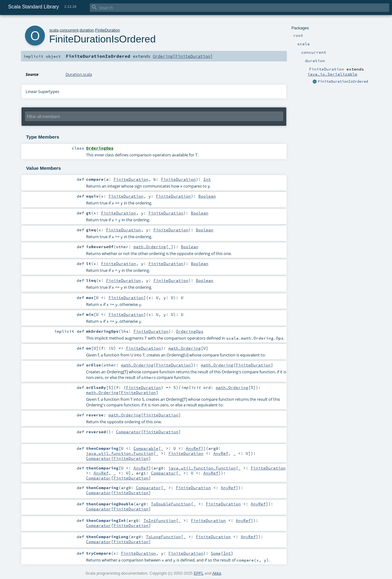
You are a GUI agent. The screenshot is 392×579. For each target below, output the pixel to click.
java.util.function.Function (120, 453)
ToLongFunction (163, 537)
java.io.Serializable (332, 74)
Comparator (128, 432)
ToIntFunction (160, 520)
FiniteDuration (108, 30)
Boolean (207, 196)
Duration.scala (79, 74)
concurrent (69, 30)
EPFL (199, 573)
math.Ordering (150, 247)
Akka (217, 573)
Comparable (146, 448)
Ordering (163, 56)
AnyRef (193, 448)
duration (87, 30)
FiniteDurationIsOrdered (343, 81)
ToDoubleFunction (171, 504)
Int (207, 179)
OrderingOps (190, 331)
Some (216, 553)
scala (54, 30)
